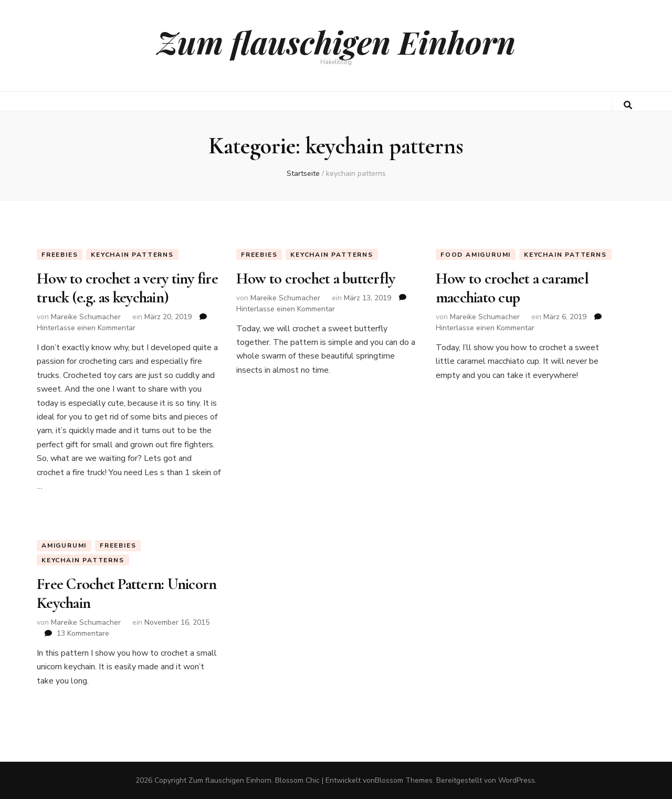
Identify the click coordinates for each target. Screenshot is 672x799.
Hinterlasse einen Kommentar (86, 328)
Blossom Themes (404, 780)
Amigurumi (64, 545)
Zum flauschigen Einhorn (336, 41)
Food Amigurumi (476, 255)
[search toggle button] (628, 105)
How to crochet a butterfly (316, 278)
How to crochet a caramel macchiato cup (512, 288)
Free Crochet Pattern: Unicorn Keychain (127, 593)
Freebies (60, 255)
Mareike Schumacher (86, 317)
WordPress (517, 780)
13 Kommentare (83, 633)
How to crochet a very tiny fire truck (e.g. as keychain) (127, 288)
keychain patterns (132, 255)
